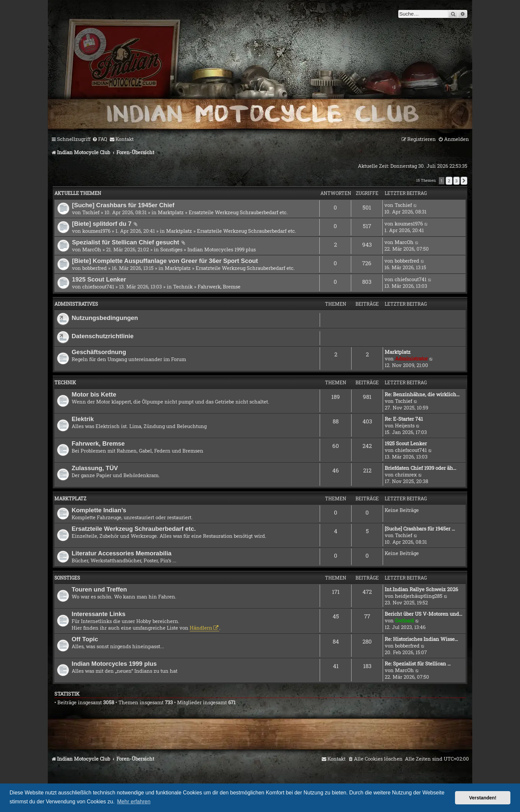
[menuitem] (100, 139)
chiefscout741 (98, 286)
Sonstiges (171, 249)
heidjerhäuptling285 (419, 596)
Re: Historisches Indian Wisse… (421, 639)
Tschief (91, 212)
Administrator (411, 358)
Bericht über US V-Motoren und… (423, 614)
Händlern (201, 628)
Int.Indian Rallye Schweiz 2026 (421, 589)
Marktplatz (171, 212)
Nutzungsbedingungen (105, 318)
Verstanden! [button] (483, 798)
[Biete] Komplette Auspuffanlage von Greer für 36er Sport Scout (165, 261)
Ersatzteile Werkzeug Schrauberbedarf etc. (238, 212)
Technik (183, 286)
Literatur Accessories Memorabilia (122, 553)
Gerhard (404, 620)
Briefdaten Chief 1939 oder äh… (421, 468)
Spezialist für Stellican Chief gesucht (126, 242)
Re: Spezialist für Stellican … (418, 663)
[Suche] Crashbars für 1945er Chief (123, 205)
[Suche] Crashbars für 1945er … (420, 529)
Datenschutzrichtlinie (103, 336)
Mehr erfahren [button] (134, 802)
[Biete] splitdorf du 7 (102, 224)
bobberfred (95, 268)
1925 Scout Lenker (99, 279)
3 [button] (456, 181)
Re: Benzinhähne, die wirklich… (422, 394)
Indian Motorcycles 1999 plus (222, 249)
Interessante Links (98, 614)
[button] (464, 181)
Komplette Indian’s (99, 510)
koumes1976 (96, 231)
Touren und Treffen (99, 589)
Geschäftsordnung (99, 352)
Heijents (405, 425)
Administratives (76, 304)
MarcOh (92, 249)
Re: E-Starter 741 (404, 419)
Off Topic (85, 639)
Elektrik (83, 419)
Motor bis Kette (94, 394)
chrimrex (406, 474)
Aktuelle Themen (78, 193)
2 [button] (449, 181)
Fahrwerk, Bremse (219, 286)
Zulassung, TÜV (95, 468)
